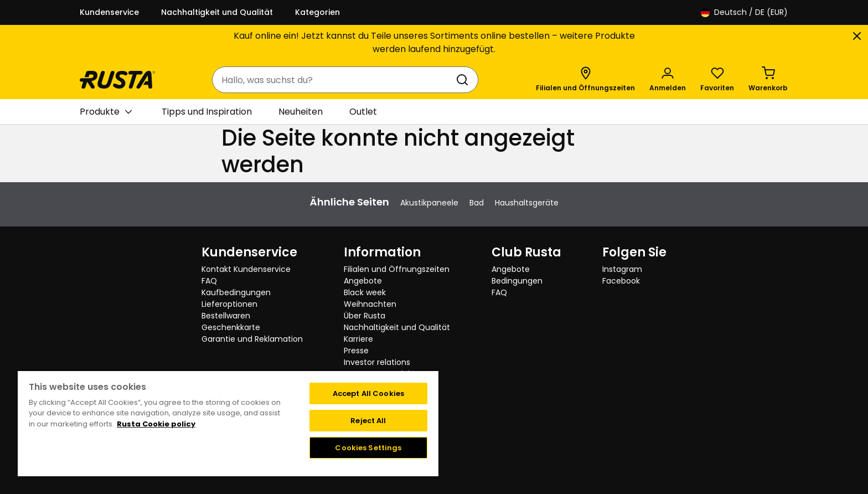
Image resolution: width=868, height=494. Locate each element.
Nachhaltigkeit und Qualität (217, 12)
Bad (477, 203)
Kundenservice (109, 12)
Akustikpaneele (429, 203)
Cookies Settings (368, 448)
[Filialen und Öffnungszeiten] (585, 80)
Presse (356, 351)
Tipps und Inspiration (207, 112)
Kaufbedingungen (236, 292)
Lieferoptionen (229, 304)
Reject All (368, 421)
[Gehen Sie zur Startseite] (117, 80)
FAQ (209, 281)
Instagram (622, 269)
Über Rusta (365, 316)
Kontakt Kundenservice (246, 269)
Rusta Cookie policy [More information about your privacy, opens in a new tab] (156, 424)
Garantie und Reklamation (252, 339)
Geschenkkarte (231, 327)
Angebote (363, 281)
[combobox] (334, 80)
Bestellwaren (226, 316)
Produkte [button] (106, 112)
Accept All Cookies (368, 393)
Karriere (358, 339)
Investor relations (377, 362)
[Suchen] (464, 80)
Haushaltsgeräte (527, 203)
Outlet (363, 112)
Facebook (621, 281)
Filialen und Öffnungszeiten (397, 269)
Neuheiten (301, 112)
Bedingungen (517, 281)
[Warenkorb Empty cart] (768, 80)
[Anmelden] (668, 80)
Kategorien (317, 12)
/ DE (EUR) (744, 12)
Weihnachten (370, 304)
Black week (365, 292)
